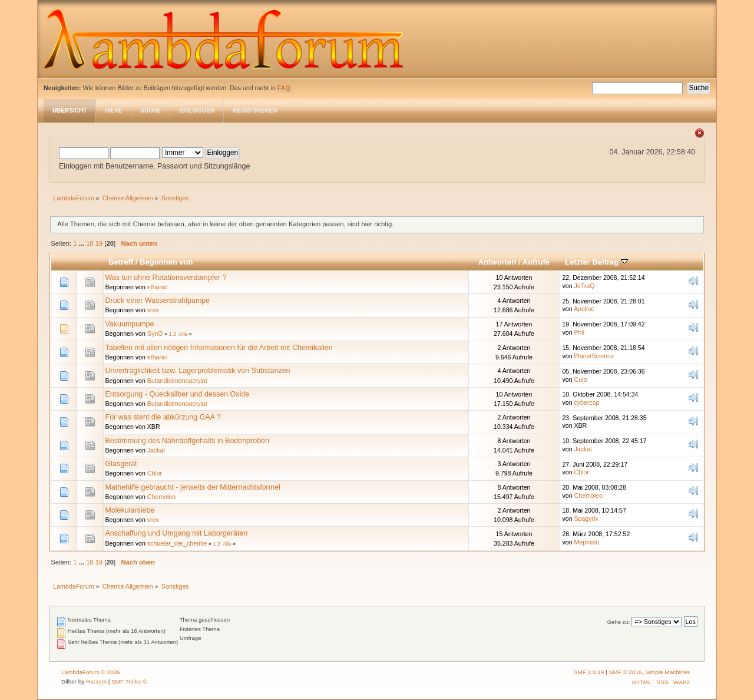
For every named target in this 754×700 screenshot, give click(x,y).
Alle (183, 334)
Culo (581, 379)
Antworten (497, 262)
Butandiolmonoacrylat (177, 381)
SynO (155, 334)
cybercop (587, 402)
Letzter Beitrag (596, 262)
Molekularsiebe (130, 510)
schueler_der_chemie (177, 543)
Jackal (156, 450)
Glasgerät (121, 464)
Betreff (121, 262)
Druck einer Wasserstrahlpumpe (158, 301)
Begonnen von (166, 262)
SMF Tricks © (129, 681)
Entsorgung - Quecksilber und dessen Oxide (178, 394)
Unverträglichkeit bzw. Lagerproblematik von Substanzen (198, 371)
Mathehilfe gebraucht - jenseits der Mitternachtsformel (193, 487)
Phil (580, 332)
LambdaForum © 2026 (91, 672)
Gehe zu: (619, 622)
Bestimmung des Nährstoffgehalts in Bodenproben (187, 441)
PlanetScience (594, 356)
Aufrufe (536, 262)
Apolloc (584, 309)
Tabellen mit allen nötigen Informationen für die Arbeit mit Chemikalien (219, 348)
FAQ (284, 88)
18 (90, 243)
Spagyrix (586, 519)
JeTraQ (585, 286)
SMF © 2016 (625, 672)
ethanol (158, 287)
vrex (153, 310)
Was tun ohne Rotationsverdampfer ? (166, 278)
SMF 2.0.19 (589, 672)
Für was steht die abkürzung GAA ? (163, 417)
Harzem (96, 681)
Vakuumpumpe (130, 324)
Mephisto (587, 542)
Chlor (155, 473)
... (82, 243)
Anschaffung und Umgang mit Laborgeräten (177, 533)
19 (99, 243)
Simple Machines (667, 672)
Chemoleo (161, 497)
